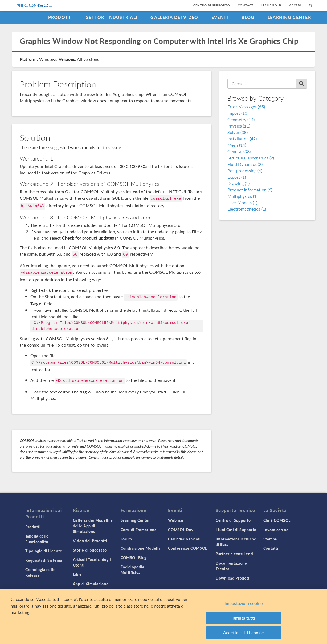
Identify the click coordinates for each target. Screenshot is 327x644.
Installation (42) (242, 139)
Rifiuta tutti (244, 618)
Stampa (270, 539)
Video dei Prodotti (90, 541)
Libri (77, 574)
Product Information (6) (250, 190)
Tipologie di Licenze (44, 551)
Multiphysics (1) (242, 196)
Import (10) (238, 113)
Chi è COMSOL (277, 520)
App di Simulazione (91, 584)
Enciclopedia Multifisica (132, 570)
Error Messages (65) (246, 107)
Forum (126, 539)
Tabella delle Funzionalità (37, 539)
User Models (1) (242, 202)
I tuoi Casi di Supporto (236, 530)
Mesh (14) (237, 145)
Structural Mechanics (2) (251, 158)
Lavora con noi (277, 530)
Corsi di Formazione (139, 530)
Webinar (176, 520)
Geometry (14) (241, 119)
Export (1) (237, 177)
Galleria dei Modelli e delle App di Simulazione (93, 526)
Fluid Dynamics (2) (245, 164)
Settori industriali (112, 17)
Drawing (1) (238, 183)
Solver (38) (238, 132)
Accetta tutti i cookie (244, 632)
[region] (163, 617)
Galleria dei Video (174, 17)
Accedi (295, 5)
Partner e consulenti (234, 554)
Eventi (220, 17)
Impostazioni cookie (244, 603)
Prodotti (61, 17)
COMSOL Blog (134, 557)
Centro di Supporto (212, 5)
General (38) (239, 151)
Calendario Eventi (184, 539)
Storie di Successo (90, 550)
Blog (248, 17)
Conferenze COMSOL (188, 548)
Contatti (271, 548)
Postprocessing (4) (245, 171)
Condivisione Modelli (140, 548)
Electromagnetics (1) (247, 209)
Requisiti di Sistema (44, 560)
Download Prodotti (233, 578)
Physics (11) (239, 126)
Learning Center (289, 17)
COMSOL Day (181, 530)
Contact (246, 5)
